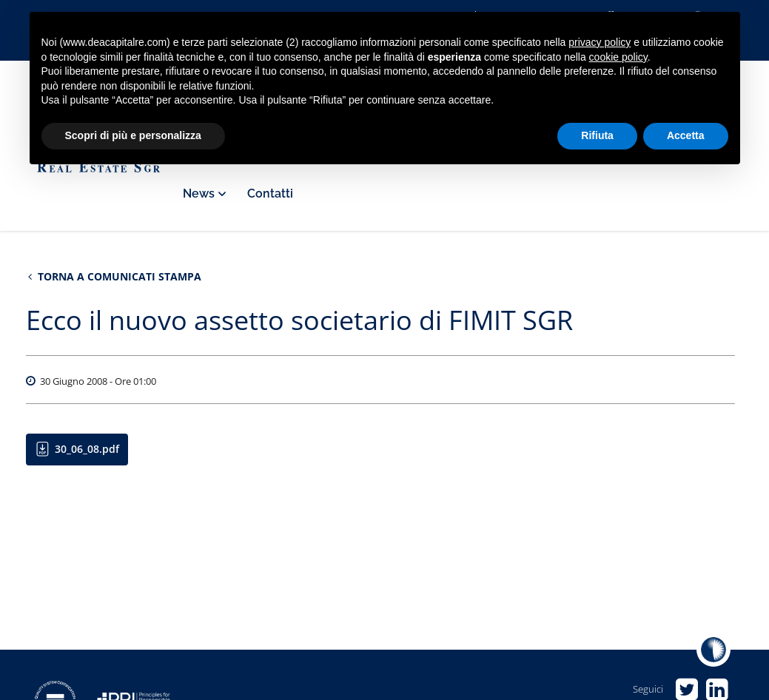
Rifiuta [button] (597, 135)
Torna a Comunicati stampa (115, 276)
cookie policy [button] (618, 57)
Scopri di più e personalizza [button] (133, 135)
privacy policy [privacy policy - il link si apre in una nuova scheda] (600, 42)
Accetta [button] (686, 135)
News (204, 193)
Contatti (270, 193)
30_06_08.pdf (87, 449)
